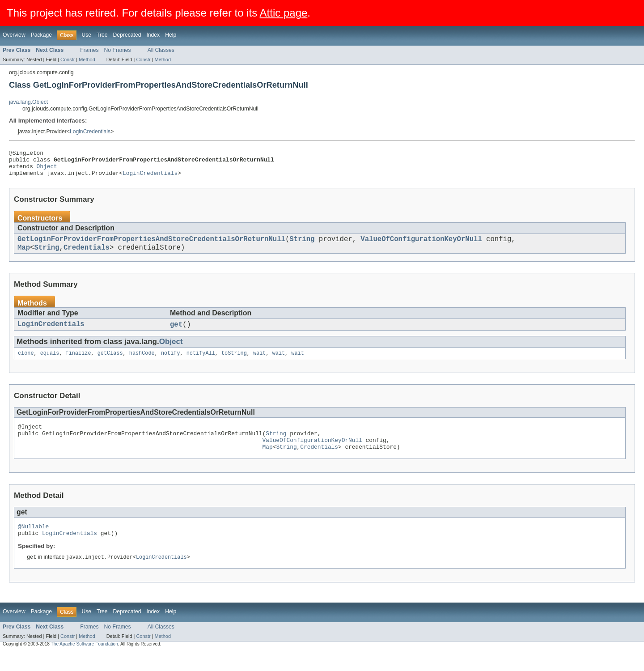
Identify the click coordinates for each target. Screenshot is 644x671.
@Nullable (33, 544)
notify (171, 364)
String (302, 246)
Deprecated (127, 35)
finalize (78, 364)
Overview (14, 35)
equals (50, 364)
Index (153, 35)
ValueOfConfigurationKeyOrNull (421, 246)
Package (41, 35)
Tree (102, 35)
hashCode (142, 364)
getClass (110, 364)
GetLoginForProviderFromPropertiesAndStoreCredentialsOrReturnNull (151, 246)
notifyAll (201, 364)
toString (234, 364)
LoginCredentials (90, 132)
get (176, 334)
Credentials (87, 255)
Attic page (284, 13)
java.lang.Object (28, 102)
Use (86, 35)
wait (259, 364)
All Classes (161, 50)
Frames (89, 50)
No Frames (118, 50)
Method (87, 59)
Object (47, 170)
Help (171, 35)
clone (26, 364)
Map (24, 255)
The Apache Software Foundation (85, 663)
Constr (68, 59)
